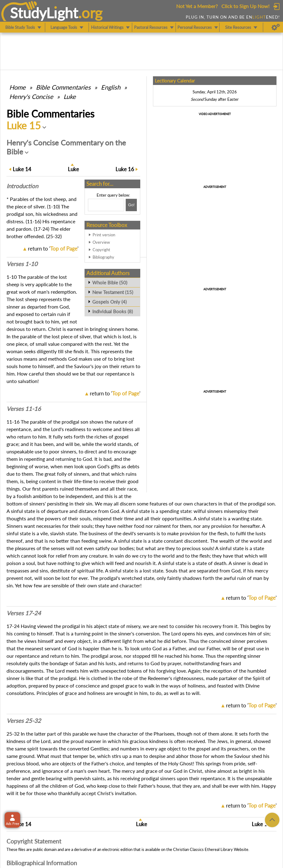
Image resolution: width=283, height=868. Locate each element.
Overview (101, 242)
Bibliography (103, 257)
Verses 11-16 (24, 409)
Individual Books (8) (113, 311)
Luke (70, 96)
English (111, 87)
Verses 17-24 (24, 613)
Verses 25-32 (24, 721)
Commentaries (63, 87)
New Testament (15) (113, 292)
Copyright (101, 250)
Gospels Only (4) (109, 302)
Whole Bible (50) (110, 283)
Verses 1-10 (22, 264)
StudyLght (44, 13)
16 (125, 169)
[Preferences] (276, 27)
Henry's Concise (31, 96)
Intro (22, 186)
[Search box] (106, 205)
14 (22, 169)
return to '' (53, 249)
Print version (104, 235)
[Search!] (131, 205)
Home (17, 87)
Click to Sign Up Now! (245, 6)
